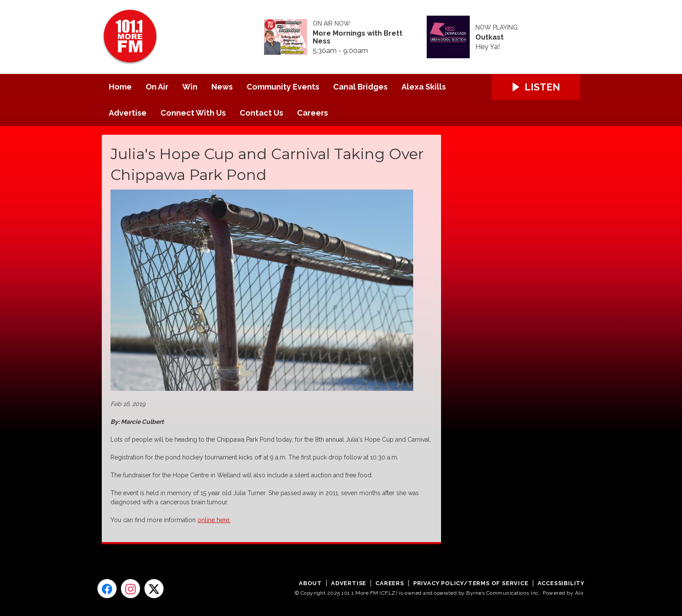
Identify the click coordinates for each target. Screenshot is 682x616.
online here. (214, 520)
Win (190, 87)
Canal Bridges (360, 87)
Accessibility (561, 583)
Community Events (283, 87)
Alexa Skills (424, 87)
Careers (313, 113)
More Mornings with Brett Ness (358, 37)
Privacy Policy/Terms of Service (471, 583)
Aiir (579, 593)
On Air (157, 87)
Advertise (128, 113)
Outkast (490, 37)
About (310, 583)
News (222, 87)
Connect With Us (193, 113)
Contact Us (261, 113)
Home (120, 87)
